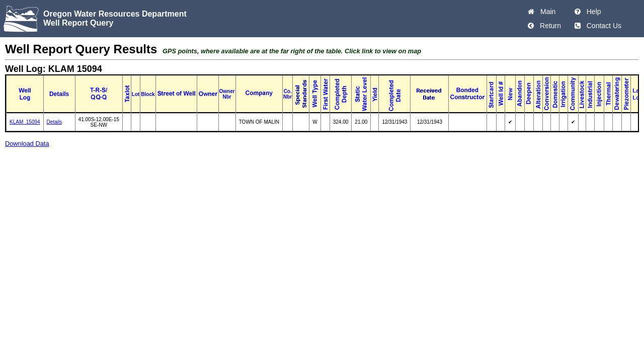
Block (148, 94)
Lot (136, 94)
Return (548, 26)
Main (546, 12)
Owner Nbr (227, 94)
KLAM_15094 (25, 122)
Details (55, 122)
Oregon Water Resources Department (115, 14)
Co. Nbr (288, 94)
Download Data (27, 144)
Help (592, 12)
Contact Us (602, 26)
